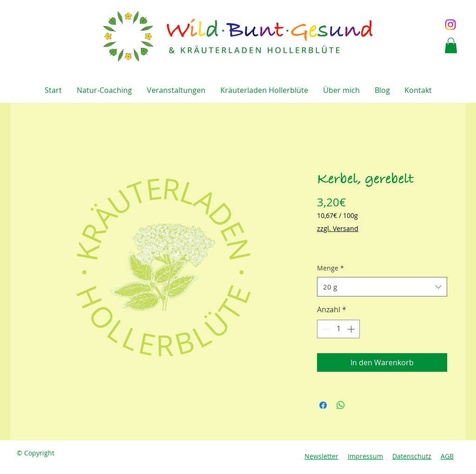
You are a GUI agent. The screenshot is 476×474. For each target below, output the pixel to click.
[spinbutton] (338, 329)
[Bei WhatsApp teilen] (341, 405)
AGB (447, 456)
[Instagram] (450, 25)
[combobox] (382, 287)
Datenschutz (412, 456)
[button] (451, 45)
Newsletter (321, 456)
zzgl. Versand (338, 228)
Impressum (365, 456)
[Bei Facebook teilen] (323, 405)
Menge (331, 268)
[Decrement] (325, 329)
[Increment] (352, 329)
